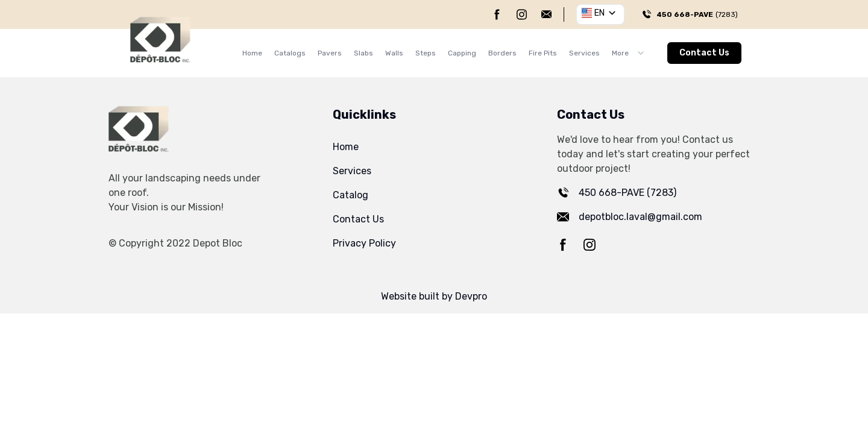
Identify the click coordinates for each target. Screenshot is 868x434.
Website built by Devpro (434, 296)
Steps (426, 53)
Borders (502, 53)
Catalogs (290, 53)
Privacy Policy (364, 243)
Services (584, 53)
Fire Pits (543, 53)
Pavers (330, 53)
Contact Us (704, 53)
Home (252, 53)
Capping (462, 53)
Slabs (363, 53)
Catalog (351, 195)
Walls (394, 53)
